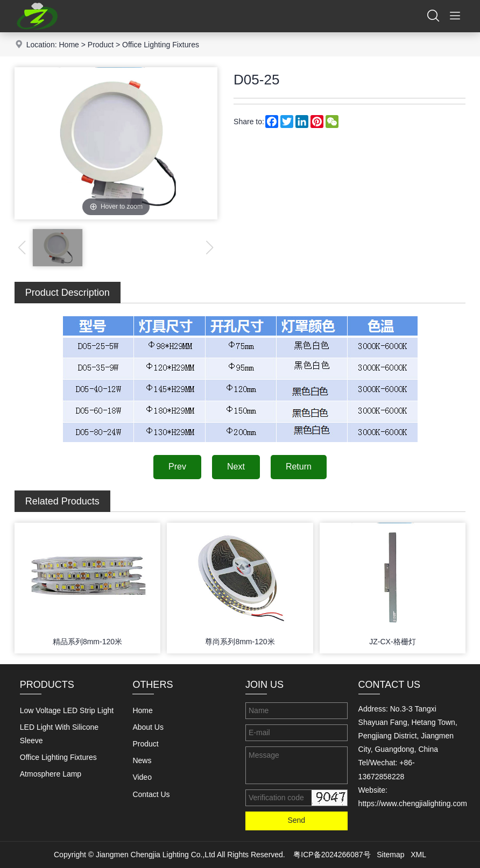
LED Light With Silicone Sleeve (59, 734)
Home (69, 45)
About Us (148, 727)
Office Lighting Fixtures (161, 45)
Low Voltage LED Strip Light (67, 710)
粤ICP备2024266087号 (332, 855)
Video (142, 777)
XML (418, 855)
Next (236, 467)
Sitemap (390, 855)
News (142, 760)
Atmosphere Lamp (51, 774)
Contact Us (151, 794)
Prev (177, 467)
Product (101, 45)
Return (299, 467)
